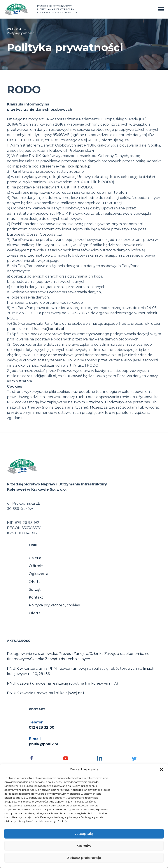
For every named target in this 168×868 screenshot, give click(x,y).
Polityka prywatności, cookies (54, 605)
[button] (161, 769)
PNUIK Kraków (16, 29)
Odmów (84, 846)
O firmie (36, 566)
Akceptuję (84, 834)
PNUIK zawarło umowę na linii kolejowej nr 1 (45, 693)
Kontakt (36, 597)
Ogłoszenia (38, 574)
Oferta (35, 582)
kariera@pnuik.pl (49, 329)
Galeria (35, 558)
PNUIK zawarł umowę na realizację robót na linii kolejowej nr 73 (63, 683)
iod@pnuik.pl (80, 166)
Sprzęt (35, 589)
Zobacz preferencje (84, 858)
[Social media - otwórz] (44, 758)
